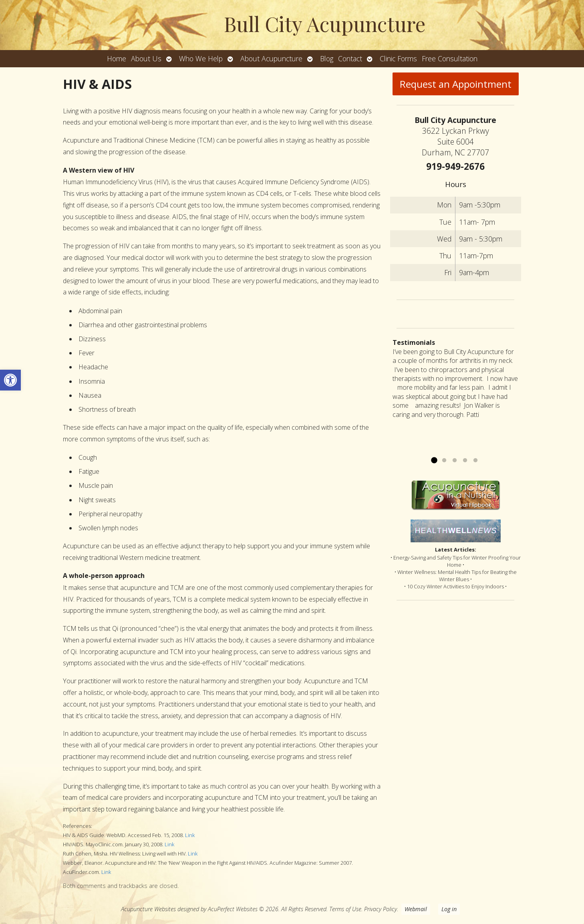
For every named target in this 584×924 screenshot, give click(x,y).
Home (117, 58)
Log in (449, 909)
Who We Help (201, 58)
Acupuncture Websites (148, 909)
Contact (350, 58)
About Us (146, 58)
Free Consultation (450, 58)
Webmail (416, 909)
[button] (10, 380)
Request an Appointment (456, 84)
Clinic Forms (398, 58)
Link (190, 835)
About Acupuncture (271, 58)
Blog (327, 58)
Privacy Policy (381, 909)
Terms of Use (345, 909)
